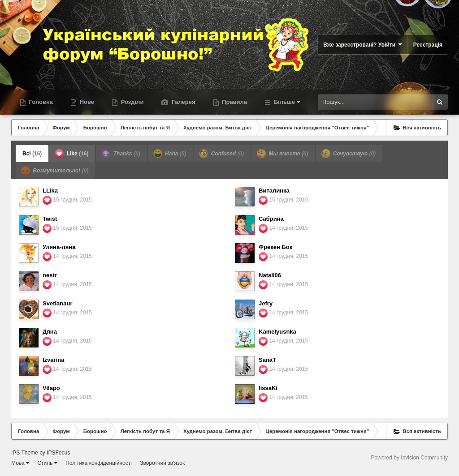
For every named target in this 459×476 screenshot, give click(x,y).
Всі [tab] (32, 154)
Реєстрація (428, 45)
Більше (286, 102)
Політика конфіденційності (99, 463)
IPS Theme (25, 453)
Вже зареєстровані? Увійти (363, 45)
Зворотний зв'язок (162, 463)
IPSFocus (58, 453)
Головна (40, 102)
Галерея (182, 102)
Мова (20, 463)
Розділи (131, 102)
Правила (234, 102)
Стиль (47, 463)
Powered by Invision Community (409, 458)
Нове (86, 102)
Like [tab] (71, 154)
